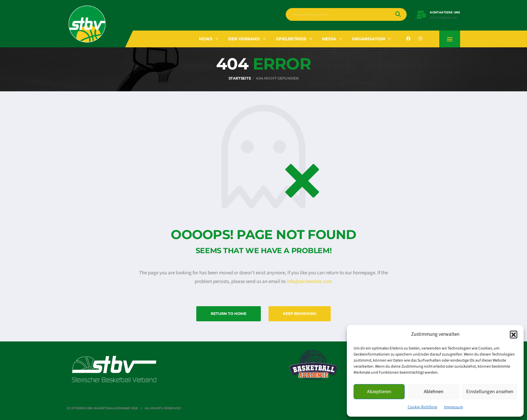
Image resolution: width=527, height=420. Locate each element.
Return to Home (229, 314)
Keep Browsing (300, 314)
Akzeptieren (379, 392)
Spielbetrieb (291, 39)
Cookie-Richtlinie (422, 407)
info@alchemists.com (309, 282)
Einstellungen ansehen (490, 392)
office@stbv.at (443, 18)
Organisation (369, 39)
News (206, 39)
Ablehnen (434, 392)
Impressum (454, 407)
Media (329, 39)
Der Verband (244, 39)
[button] (514, 334)
